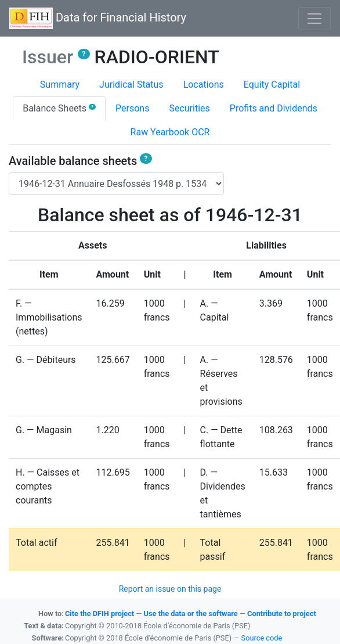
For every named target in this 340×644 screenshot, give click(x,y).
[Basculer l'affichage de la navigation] (314, 19)
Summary (60, 84)
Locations (204, 84)
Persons (132, 108)
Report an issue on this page (170, 589)
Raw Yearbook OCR (170, 132)
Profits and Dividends (274, 108)
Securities (189, 108)
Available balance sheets (80, 161)
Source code (262, 638)
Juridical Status (131, 84)
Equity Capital (272, 84)
